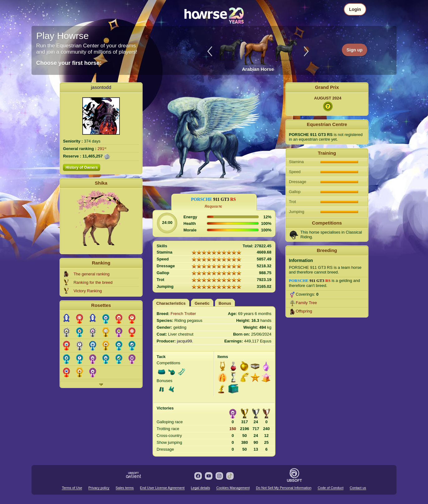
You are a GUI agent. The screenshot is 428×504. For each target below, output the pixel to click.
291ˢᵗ (102, 149)
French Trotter (183, 314)
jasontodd (101, 87)
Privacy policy (99, 488)
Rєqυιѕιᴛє (213, 206)
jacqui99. (185, 341)
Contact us (358, 488)
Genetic (202, 303)
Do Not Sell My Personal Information (284, 488)
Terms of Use (72, 488)
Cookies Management (233, 488)
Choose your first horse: (69, 63)
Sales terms (125, 488)
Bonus (225, 303)
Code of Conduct (331, 488)
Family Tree (306, 303)
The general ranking (92, 274)
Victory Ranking (88, 291)
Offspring (304, 311)
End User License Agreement (162, 488)
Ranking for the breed (93, 282)
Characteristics (171, 303)
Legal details (201, 488)
